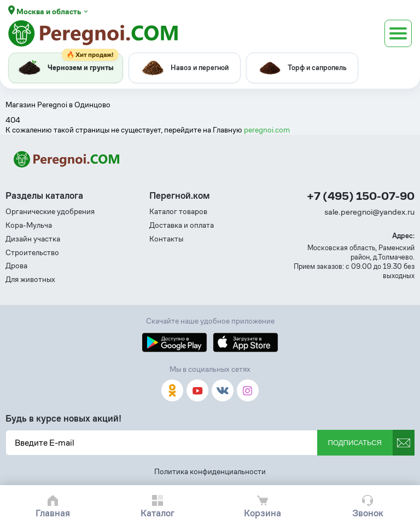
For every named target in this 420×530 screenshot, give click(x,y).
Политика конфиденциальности (210, 471)
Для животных (30, 280)
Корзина (262, 513)
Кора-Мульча (29, 225)
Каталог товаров (178, 212)
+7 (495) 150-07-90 (361, 196)
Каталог (157, 513)
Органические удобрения (50, 212)
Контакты (166, 239)
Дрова (16, 266)
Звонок (368, 513)
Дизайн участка (33, 239)
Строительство (32, 253)
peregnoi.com (267, 130)
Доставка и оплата (182, 225)
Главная (53, 513)
